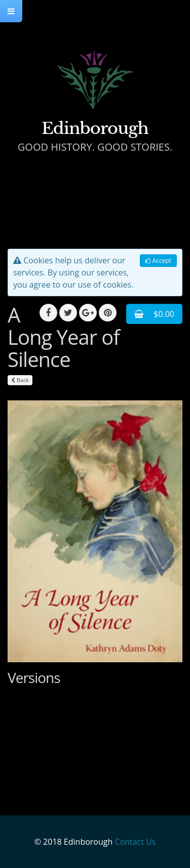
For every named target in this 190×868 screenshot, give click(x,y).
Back (20, 380)
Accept (158, 261)
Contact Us (135, 842)
